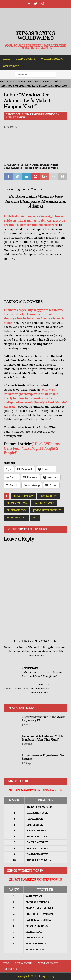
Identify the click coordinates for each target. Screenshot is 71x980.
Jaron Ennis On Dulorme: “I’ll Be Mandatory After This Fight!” (43, 738)
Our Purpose (11, 66)
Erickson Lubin (16, 510)
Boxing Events (26, 59)
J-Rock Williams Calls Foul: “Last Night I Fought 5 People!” (32, 448)
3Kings (28, 763)
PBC (35, 518)
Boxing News (49, 496)
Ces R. (27, 725)
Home (6, 59)
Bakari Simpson (23, 496)
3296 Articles (49, 641)
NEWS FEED (8, 81)
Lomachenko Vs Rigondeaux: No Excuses (43, 757)
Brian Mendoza (17, 503)
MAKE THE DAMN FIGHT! (34, 81)
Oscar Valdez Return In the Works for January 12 (44, 719)
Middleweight (16, 518)
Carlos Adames (44, 503)
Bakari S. (12, 127)
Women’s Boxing (52, 59)
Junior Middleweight (47, 510)
